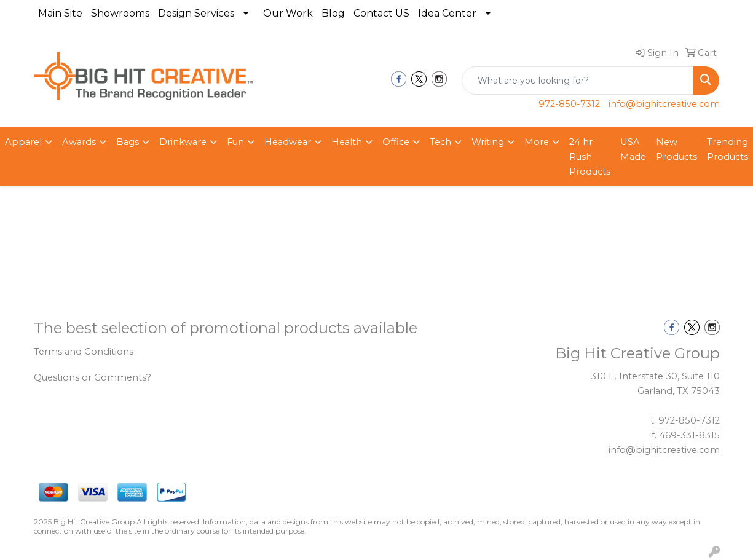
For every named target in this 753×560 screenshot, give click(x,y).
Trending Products (727, 149)
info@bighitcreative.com (664, 104)
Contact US (381, 13)
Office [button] (396, 142)
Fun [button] (235, 142)
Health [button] (347, 142)
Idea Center (447, 13)
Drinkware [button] (183, 142)
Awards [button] (79, 142)
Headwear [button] (288, 142)
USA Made (633, 149)
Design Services (196, 13)
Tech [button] (440, 142)
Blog (333, 13)
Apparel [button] (23, 142)
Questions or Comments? (93, 377)
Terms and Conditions (84, 352)
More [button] (537, 142)
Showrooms (120, 13)
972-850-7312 (569, 104)
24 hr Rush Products (590, 157)
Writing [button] (488, 142)
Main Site (60, 13)
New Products (676, 149)
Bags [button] (128, 142)
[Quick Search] (578, 81)
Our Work (288, 13)
